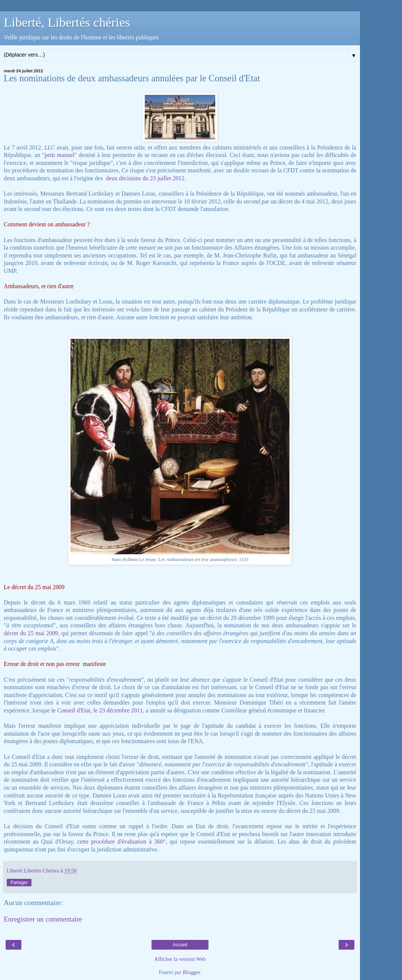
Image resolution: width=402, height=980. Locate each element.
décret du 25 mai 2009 (31, 633)
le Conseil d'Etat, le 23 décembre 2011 (97, 710)
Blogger (191, 972)
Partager (19, 883)
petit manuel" (61, 155)
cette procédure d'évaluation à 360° (121, 842)
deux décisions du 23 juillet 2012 (145, 178)
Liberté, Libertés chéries (67, 22)
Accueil (180, 945)
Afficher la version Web (180, 959)
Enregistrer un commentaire (43, 919)
